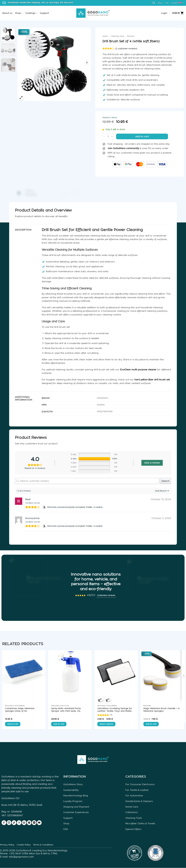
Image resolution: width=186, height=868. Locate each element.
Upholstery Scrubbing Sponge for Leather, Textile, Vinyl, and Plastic (115, 710)
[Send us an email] (24, 823)
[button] (154, 3)
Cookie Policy (24, 845)
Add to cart (142, 136)
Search (165, 481)
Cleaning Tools (117, 36)
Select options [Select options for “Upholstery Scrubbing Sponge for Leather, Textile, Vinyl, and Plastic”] (106, 724)
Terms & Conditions (43, 845)
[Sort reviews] (162, 491)
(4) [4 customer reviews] (111, 715)
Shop (19, 13)
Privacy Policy (7, 845)
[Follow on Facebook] (4, 823)
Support (44, 13)
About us (7, 13)
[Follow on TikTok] (14, 823)
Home (105, 36)
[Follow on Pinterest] (29, 823)
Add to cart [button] (13, 724)
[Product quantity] (108, 136)
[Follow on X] (19, 823)
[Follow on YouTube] (39, 823)
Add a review (152, 463)
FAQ (167, 3)
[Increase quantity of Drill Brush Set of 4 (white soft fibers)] (112, 136)
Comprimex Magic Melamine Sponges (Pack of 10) (20, 710)
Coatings (31, 13)
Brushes (131, 36)
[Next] (87, 63)
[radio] (101, 700)
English (178, 3)
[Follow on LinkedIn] (34, 823)
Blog (160, 3)
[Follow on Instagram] (9, 823)
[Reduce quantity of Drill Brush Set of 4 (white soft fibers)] (104, 136)
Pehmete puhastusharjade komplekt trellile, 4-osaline (75, 507)
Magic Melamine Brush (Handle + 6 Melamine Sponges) (161, 710)
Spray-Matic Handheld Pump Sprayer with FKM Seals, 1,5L (66, 710)
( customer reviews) (126, 48)
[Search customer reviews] (87, 481)
